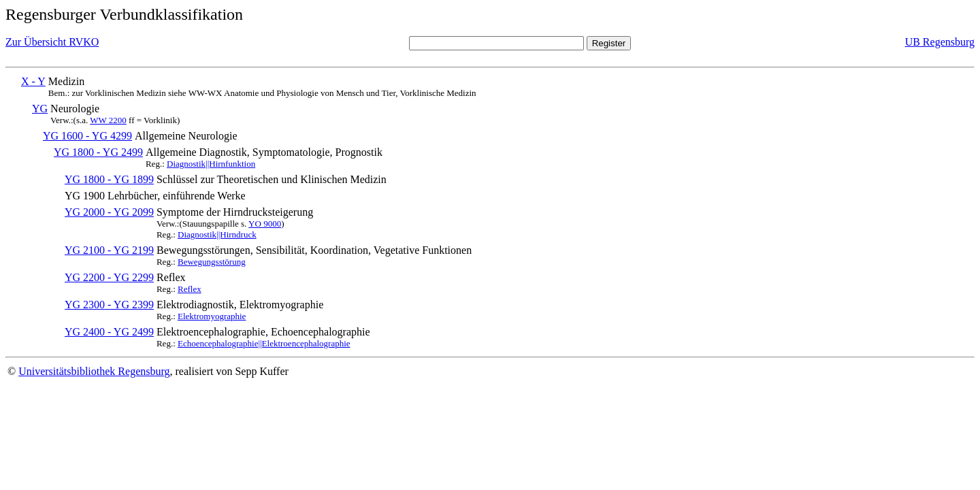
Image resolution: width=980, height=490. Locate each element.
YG (40, 109)
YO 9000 (265, 224)
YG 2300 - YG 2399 (109, 305)
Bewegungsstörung (212, 262)
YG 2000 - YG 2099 (109, 212)
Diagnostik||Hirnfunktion (211, 164)
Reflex (190, 289)
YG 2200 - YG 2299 (109, 277)
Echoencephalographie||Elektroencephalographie (264, 343)
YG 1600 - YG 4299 (87, 136)
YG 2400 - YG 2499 (109, 332)
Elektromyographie (212, 316)
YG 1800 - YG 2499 (98, 152)
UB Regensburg (940, 42)
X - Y (33, 81)
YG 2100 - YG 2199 (109, 250)
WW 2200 (108, 120)
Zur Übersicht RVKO (52, 42)
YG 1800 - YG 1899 (109, 179)
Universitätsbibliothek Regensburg (94, 371)
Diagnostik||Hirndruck (217, 234)
